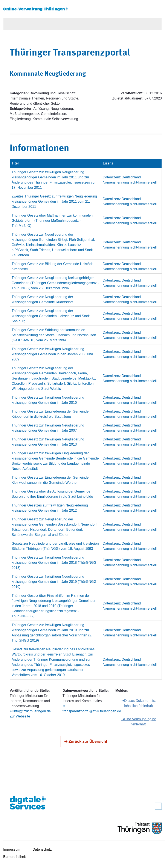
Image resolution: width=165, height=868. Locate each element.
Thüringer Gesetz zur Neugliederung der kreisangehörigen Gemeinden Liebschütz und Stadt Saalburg (51, 316)
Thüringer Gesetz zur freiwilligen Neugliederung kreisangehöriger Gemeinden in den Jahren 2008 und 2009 (52, 354)
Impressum (12, 849)
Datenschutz (42, 849)
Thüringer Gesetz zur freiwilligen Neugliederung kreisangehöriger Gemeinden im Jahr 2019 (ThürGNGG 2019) (54, 582)
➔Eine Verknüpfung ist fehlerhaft (139, 722)
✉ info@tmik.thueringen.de (30, 711)
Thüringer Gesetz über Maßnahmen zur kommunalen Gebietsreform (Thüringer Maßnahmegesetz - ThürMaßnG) (52, 221)
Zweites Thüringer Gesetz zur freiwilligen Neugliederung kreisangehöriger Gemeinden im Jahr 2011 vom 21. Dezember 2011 (54, 201)
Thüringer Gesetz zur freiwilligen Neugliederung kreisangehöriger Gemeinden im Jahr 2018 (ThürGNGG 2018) (54, 563)
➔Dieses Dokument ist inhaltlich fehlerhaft (139, 703)
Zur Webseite (20, 716)
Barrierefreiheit (15, 857)
